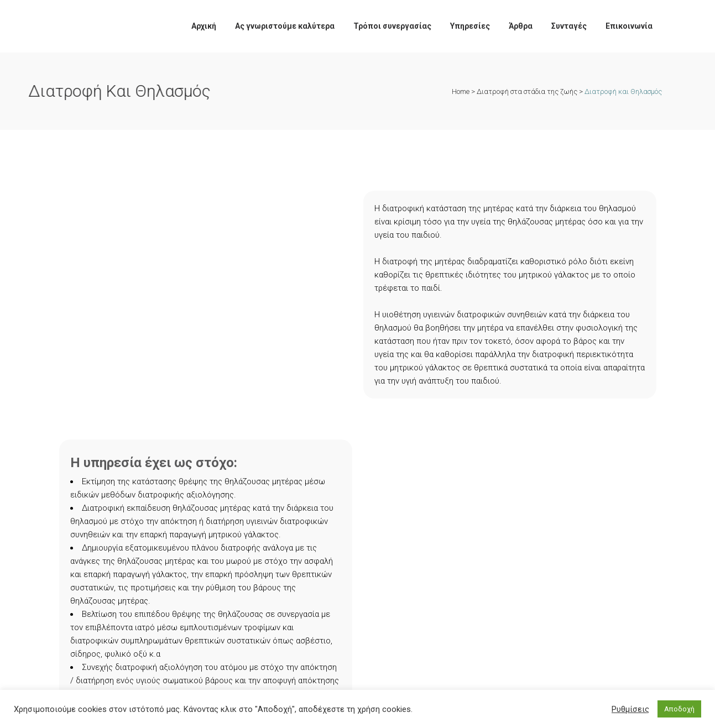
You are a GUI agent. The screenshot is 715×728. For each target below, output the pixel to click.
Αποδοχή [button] (679, 709)
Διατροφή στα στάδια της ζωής (527, 91)
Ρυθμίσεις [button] (630, 709)
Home (461, 91)
